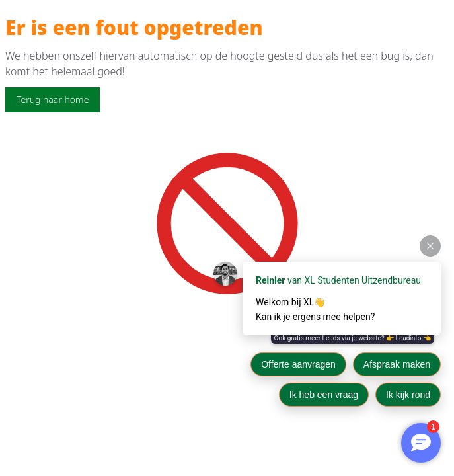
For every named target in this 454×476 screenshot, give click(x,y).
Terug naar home (53, 99)
